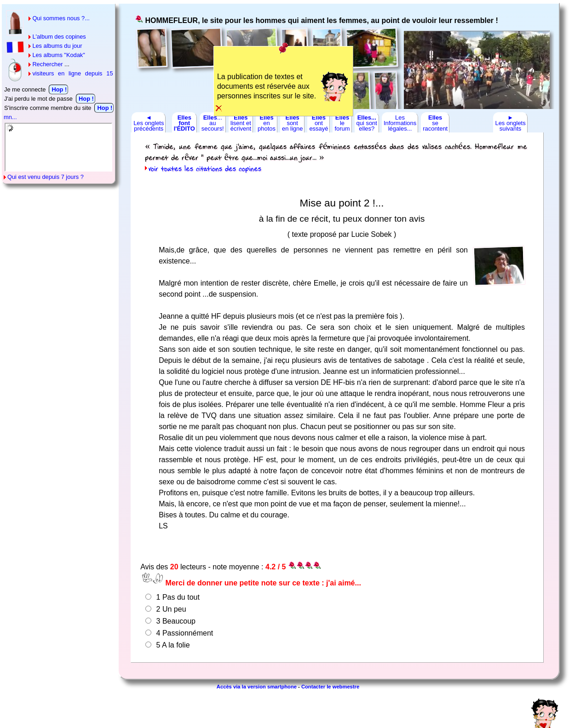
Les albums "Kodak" (58, 55)
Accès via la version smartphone (257, 687)
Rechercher (47, 64)
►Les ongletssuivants (510, 123)
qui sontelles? (367, 123)
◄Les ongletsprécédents (149, 123)
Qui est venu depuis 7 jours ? (46, 177)
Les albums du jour (57, 46)
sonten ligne (292, 123)
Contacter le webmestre (330, 687)
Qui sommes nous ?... (61, 18)
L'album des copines (59, 37)
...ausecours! (213, 123)
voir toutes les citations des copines (205, 169)
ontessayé (319, 123)
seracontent (435, 123)
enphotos (267, 123)
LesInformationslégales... (400, 123)
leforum (342, 123)
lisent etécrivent (241, 123)
